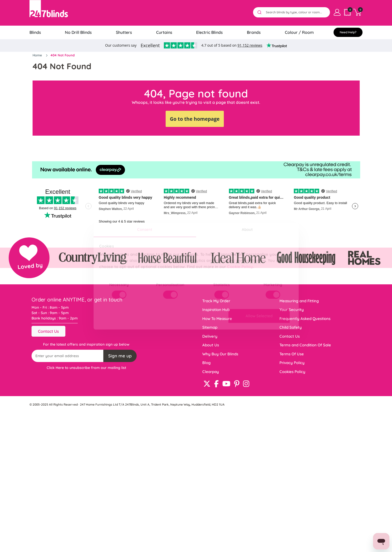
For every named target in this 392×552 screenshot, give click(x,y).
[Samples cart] (347, 12)
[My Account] (337, 12)
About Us (211, 345)
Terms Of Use (292, 354)
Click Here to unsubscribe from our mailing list (86, 368)
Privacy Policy (292, 363)
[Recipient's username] (68, 356)
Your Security (292, 310)
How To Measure (217, 319)
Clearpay (211, 372)
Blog (207, 363)
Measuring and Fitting (299, 301)
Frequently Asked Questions (305, 319)
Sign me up (120, 356)
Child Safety (291, 327)
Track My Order (216, 301)
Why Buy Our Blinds (220, 354)
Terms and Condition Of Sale (305, 345)
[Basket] (358, 12)
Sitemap (210, 327)
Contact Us (48, 331)
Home (38, 55)
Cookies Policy (292, 372)
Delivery (210, 336)
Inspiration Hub (216, 310)
